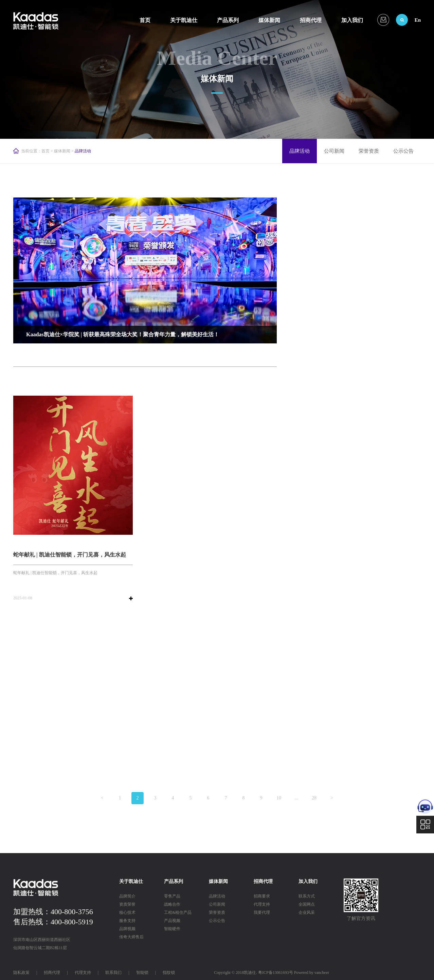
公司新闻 (334, 151)
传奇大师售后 (131, 937)
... (297, 798)
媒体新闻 (269, 20)
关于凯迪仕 (184, 20)
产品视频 (172, 921)
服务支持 (127, 921)
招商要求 (262, 896)
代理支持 (262, 904)
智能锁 (142, 973)
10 (279, 798)
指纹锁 (169, 973)
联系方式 (307, 896)
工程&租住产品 (178, 912)
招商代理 (311, 20)
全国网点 (307, 904)
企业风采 (307, 912)
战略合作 (172, 904)
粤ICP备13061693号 (276, 973)
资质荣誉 (127, 904)
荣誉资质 (369, 151)
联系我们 (113, 973)
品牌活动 (300, 151)
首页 (145, 20)
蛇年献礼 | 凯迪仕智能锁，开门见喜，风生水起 (70, 555)
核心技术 (127, 912)
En (418, 20)
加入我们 (352, 20)
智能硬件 (172, 929)
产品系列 (228, 20)
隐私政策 (21, 973)
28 (314, 798)
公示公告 (403, 151)
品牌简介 (127, 896)
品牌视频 (127, 929)
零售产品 (172, 896)
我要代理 (262, 912)
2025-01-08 (23, 598)
